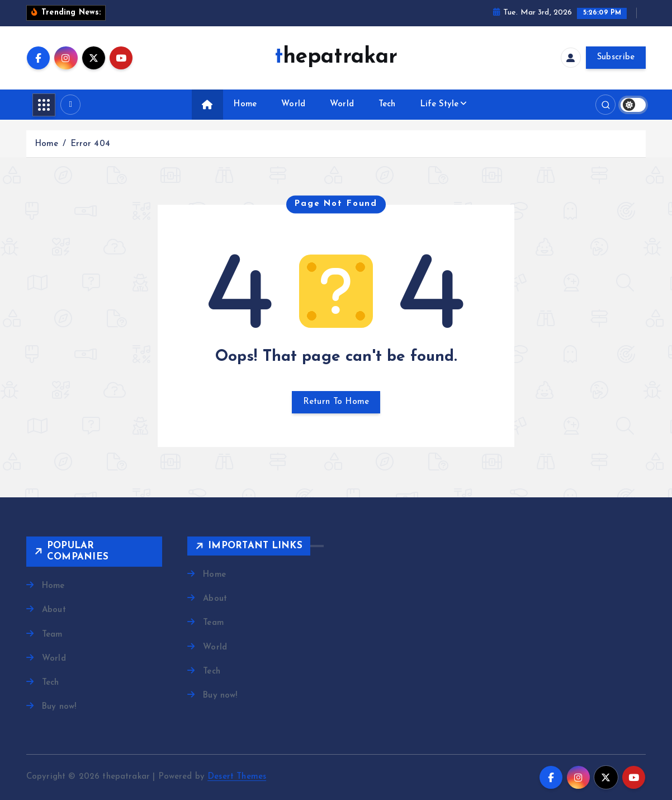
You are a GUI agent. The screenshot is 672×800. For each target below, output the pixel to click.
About (54, 610)
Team (52, 635)
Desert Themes (237, 777)
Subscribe (616, 57)
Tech (387, 104)
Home (245, 104)
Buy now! (59, 707)
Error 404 (90, 144)
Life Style (440, 104)
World (293, 104)
